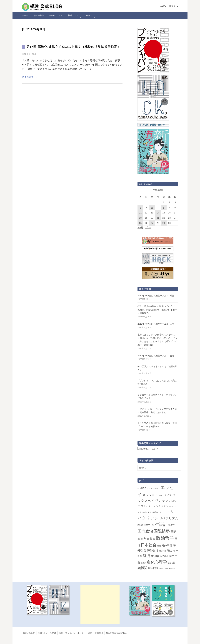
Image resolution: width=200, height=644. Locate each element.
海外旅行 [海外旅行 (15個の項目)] (153, 550)
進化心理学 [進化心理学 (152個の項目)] (157, 562)
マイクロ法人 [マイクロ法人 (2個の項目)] (153, 512)
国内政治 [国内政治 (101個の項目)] (145, 531)
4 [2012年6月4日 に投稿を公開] (140, 208)
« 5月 (140, 227)
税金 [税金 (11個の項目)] (170, 550)
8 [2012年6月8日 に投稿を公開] (164, 208)
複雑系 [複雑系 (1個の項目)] (143, 563)
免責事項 (99, 633)
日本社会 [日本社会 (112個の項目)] (149, 545)
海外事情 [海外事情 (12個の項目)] (167, 545)
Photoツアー (56, 15)
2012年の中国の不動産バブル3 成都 (156, 296)
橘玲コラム (73, 15)
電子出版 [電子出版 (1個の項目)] (172, 568)
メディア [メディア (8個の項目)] (164, 512)
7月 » (148, 227)
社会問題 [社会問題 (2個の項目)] (163, 551)
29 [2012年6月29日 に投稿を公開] (164, 223)
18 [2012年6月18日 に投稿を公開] (140, 218)
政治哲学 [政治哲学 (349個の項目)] (165, 538)
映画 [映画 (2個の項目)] (159, 546)
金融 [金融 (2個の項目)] (170, 563)
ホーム (25, 15)
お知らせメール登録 (47, 633)
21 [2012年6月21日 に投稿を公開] (158, 218)
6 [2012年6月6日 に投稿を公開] (152, 208)
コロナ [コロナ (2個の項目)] (161, 495)
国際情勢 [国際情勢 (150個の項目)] (162, 531)
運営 (90, 633)
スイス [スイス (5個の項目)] (168, 495)
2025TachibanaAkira (116, 633)
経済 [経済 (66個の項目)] (146, 556)
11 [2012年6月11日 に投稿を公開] (140, 213)
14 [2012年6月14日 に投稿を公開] (158, 213)
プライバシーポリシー (75, 633)
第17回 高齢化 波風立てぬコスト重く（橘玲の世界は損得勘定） (73, 47)
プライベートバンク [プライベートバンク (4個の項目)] (151, 506)
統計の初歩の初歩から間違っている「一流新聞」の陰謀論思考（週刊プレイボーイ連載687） (157, 310)
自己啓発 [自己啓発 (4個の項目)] (164, 556)
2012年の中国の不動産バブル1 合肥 (156, 356)
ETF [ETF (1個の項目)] (139, 488)
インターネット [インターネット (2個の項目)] (153, 488)
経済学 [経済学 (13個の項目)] (155, 556)
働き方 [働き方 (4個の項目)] (171, 525)
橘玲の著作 (39, 15)
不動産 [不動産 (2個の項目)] (140, 525)
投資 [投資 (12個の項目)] (153, 539)
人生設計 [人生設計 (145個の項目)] (159, 524)
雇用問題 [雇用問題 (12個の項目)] (153, 568)
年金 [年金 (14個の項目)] (147, 539)
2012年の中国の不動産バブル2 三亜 (156, 324)
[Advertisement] (100, 605)
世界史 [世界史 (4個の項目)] (147, 525)
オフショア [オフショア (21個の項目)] (150, 495)
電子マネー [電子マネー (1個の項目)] (164, 568)
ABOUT (89, 15)
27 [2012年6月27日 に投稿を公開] (152, 223)
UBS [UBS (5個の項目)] (144, 488)
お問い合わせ (29, 633)
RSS (61, 633)
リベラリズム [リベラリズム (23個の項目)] (169, 518)
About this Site (169, 6)
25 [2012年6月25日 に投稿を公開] (140, 223)
